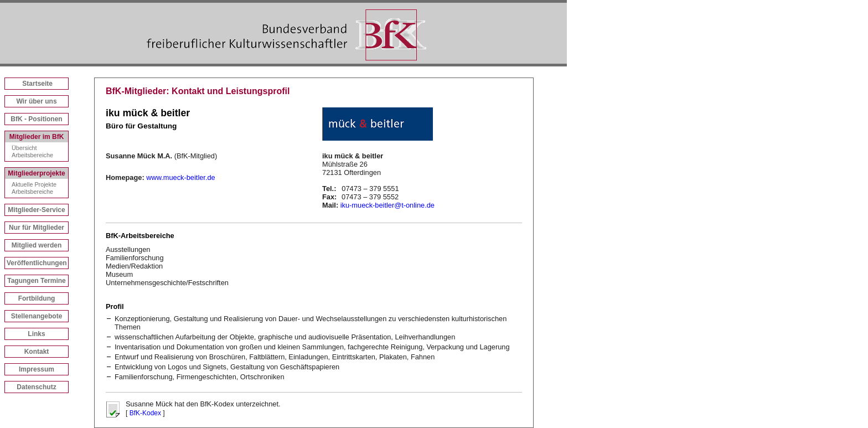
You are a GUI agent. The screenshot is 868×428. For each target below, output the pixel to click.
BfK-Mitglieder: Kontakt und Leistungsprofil (198, 91)
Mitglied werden (37, 245)
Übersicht (24, 148)
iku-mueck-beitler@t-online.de (387, 205)
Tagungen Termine (37, 281)
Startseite (37, 84)
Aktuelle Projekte (34, 184)
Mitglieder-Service (36, 210)
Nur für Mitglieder (37, 228)
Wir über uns (36, 101)
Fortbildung (37, 298)
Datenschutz (36, 387)
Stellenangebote (37, 316)
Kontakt (37, 352)
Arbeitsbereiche (32, 155)
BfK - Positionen (36, 119)
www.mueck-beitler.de (180, 177)
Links (36, 334)
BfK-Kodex (145, 413)
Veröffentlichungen (37, 263)
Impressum (37, 369)
